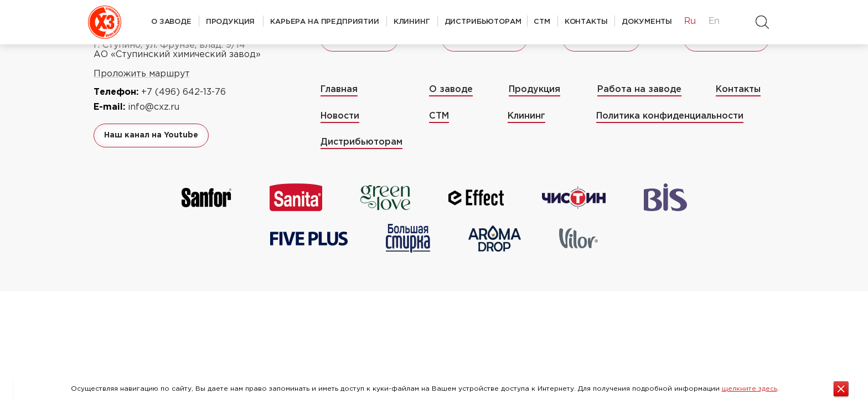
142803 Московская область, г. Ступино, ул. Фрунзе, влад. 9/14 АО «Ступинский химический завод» (177, 45)
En (714, 21)
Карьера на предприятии (325, 22)
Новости (340, 116)
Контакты (586, 22)
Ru (690, 21)
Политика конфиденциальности (670, 116)
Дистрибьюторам (483, 22)
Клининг (412, 22)
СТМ (542, 22)
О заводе (171, 22)
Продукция (231, 22)
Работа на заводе (639, 89)
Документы (647, 22)
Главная (339, 89)
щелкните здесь (750, 389)
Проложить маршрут (142, 74)
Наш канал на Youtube (151, 135)
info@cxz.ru (154, 107)
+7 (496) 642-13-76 (184, 92)
